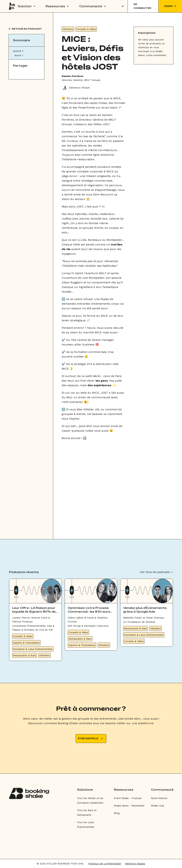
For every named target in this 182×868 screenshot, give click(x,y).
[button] (27, 6)
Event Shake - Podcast (128, 798)
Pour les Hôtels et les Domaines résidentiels (90, 800)
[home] (12, 6)
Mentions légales (135, 864)
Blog (117, 813)
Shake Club (158, 806)
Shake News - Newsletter (129, 806)
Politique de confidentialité (105, 864)
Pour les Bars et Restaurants (87, 812)
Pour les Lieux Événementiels (86, 825)
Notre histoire (159, 798)
